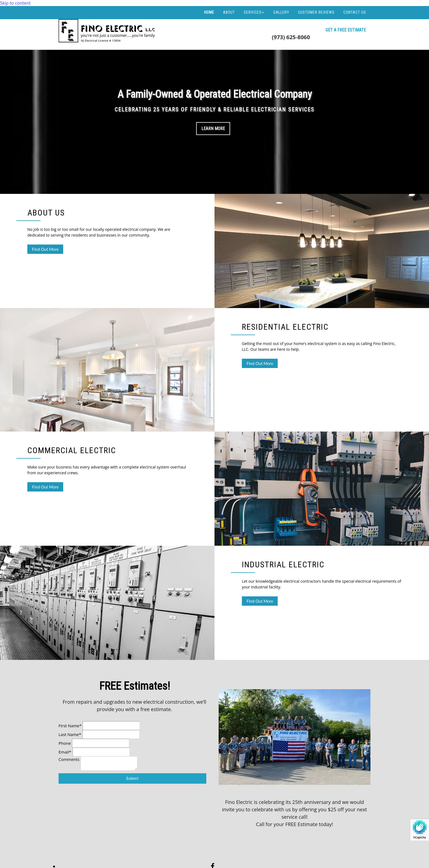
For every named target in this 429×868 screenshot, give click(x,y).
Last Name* (70, 734)
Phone (65, 743)
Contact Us (355, 12)
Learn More (213, 129)
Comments (69, 759)
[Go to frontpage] (108, 42)
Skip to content (15, 3)
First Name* (70, 726)
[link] (254, 12)
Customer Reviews (316, 12)
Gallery (281, 12)
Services (253, 12)
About (229, 12)
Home (209, 12)
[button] (346, 30)
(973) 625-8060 (291, 37)
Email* (65, 752)
